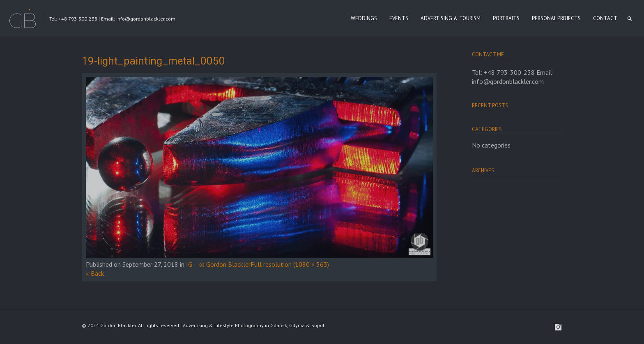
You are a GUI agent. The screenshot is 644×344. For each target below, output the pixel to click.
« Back (95, 273)
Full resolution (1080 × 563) (290, 264)
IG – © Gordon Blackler (218, 264)
